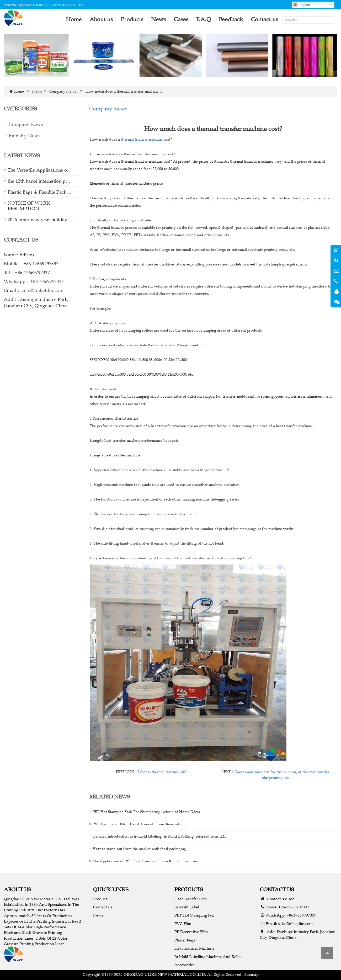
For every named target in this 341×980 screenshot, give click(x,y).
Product (100, 899)
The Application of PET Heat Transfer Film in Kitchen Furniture (145, 861)
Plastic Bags (185, 940)
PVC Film (183, 923)
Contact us (103, 907)
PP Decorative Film (191, 932)
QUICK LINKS (111, 889)
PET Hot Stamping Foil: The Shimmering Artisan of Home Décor (146, 812)
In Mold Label (187, 907)
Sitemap (252, 974)
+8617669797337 (47, 281)
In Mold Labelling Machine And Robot (208, 957)
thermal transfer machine (142, 139)
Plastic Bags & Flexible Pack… (39, 192)
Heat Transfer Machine (194, 948)
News (37, 91)
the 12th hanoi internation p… (39, 181)
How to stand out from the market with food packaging (139, 849)
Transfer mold (106, 389)
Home (19, 91)
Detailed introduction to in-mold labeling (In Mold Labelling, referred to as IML (160, 836)
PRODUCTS (189, 889)
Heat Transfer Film (191, 899)
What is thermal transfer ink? (162, 772)
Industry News (25, 136)
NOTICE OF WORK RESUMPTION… (29, 206)
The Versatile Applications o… (40, 170)
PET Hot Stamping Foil (194, 915)
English (302, 5)
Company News (63, 91)
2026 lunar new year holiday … (40, 220)
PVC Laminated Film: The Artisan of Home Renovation (139, 824)
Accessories (184, 965)
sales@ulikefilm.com (42, 290)
